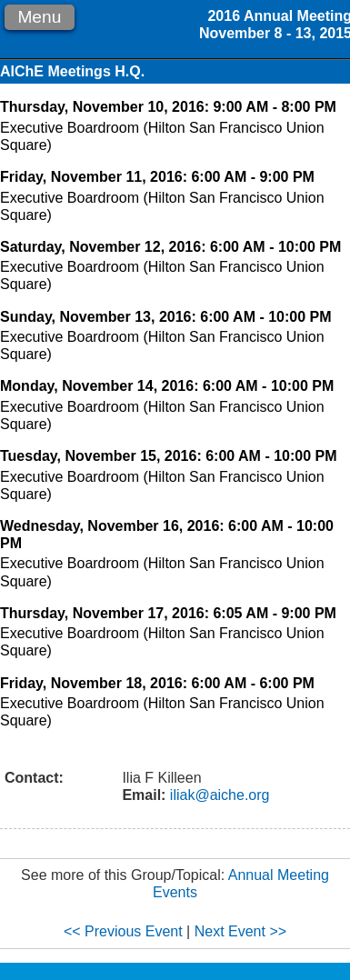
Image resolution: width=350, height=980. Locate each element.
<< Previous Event (123, 931)
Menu (39, 17)
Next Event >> (240, 931)
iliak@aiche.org (217, 795)
